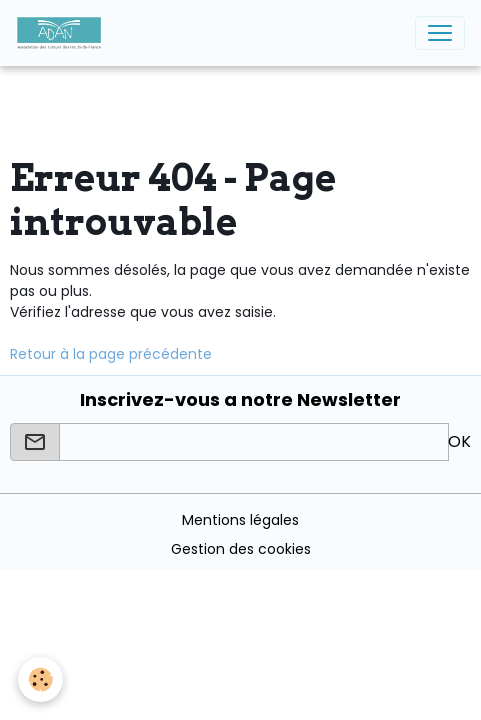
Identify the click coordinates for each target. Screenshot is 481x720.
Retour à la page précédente (111, 354)
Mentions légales (240, 520)
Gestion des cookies (241, 549)
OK (459, 441)
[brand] (63, 33)
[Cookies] (40, 679)
